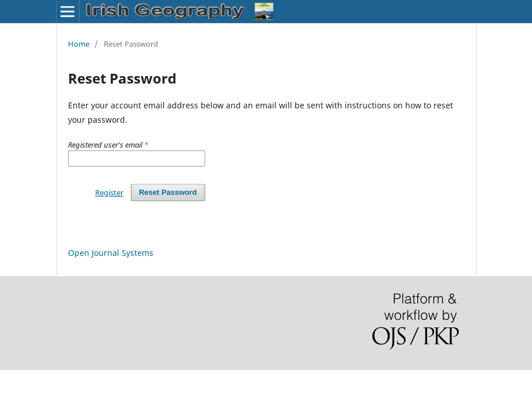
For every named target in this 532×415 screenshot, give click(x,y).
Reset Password (168, 192)
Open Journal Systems (111, 253)
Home (79, 44)
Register (109, 193)
